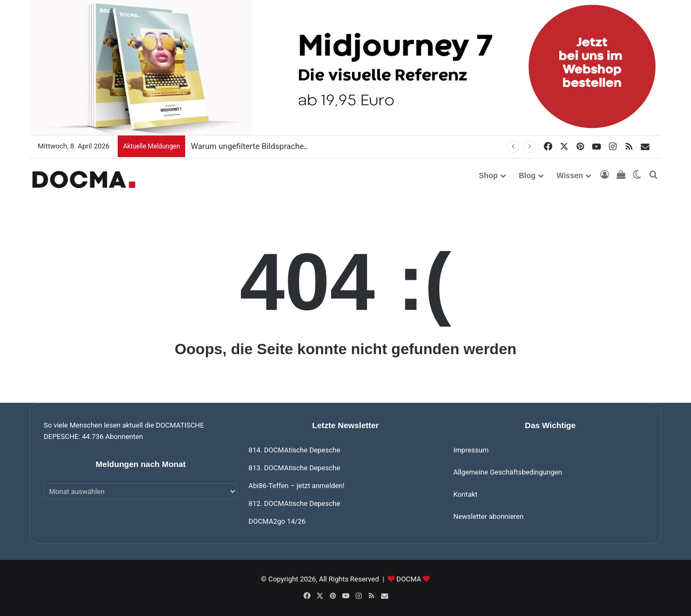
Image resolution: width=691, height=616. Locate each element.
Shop (488, 175)
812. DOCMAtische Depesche (294, 503)
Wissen (570, 175)
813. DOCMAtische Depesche (294, 468)
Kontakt (466, 494)
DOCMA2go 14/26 (277, 521)
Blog (527, 175)
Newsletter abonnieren (489, 516)
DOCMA (409, 579)
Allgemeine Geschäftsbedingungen (508, 472)
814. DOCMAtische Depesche (294, 450)
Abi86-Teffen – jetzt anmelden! (296, 486)
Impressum (471, 450)
